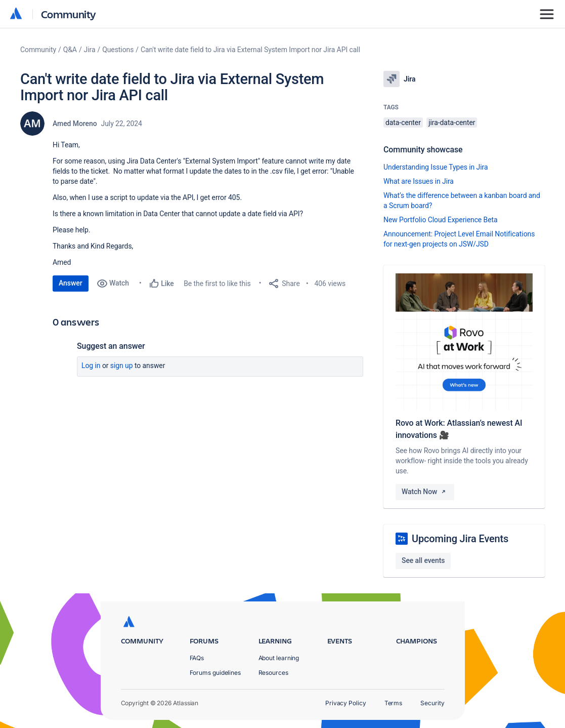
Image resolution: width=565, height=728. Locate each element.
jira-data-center (452, 123)
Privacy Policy (346, 703)
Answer (71, 283)
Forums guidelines (215, 673)
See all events (423, 560)
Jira (90, 50)
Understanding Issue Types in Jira (436, 167)
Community (69, 14)
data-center (403, 123)
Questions (118, 50)
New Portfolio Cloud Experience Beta (441, 220)
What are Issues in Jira (419, 181)
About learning (279, 658)
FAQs (197, 658)
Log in (91, 366)
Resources (273, 673)
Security (432, 703)
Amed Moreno (75, 124)
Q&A (70, 50)
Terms (394, 703)
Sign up (122, 366)
